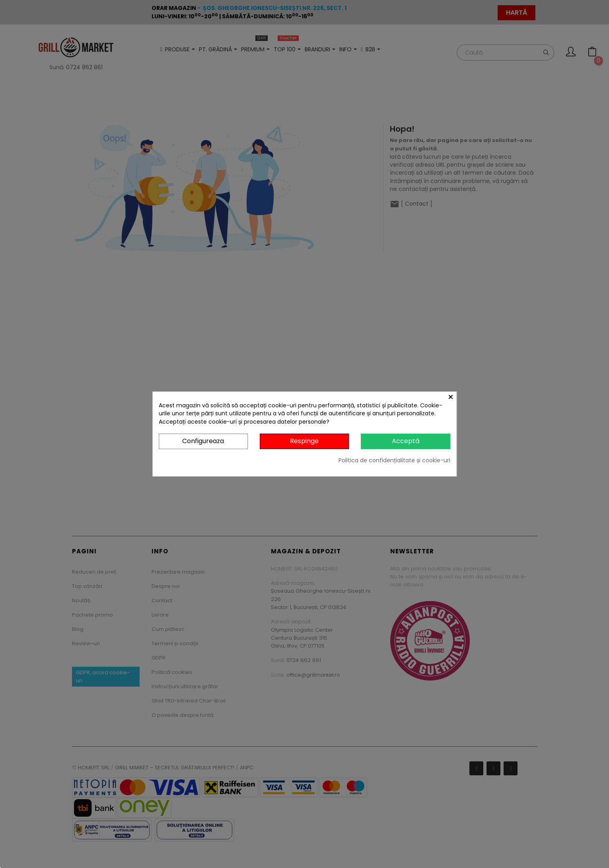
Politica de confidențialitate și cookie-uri (394, 460)
